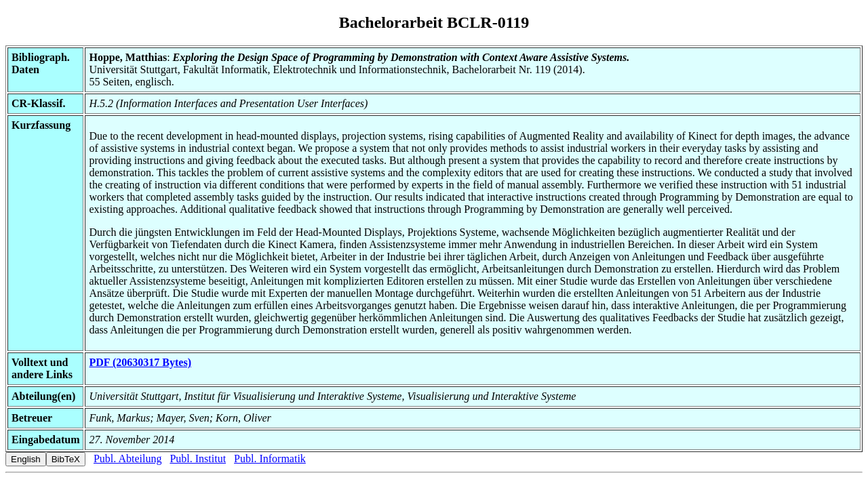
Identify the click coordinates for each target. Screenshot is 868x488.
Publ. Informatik (270, 459)
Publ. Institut (198, 459)
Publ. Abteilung (127, 459)
